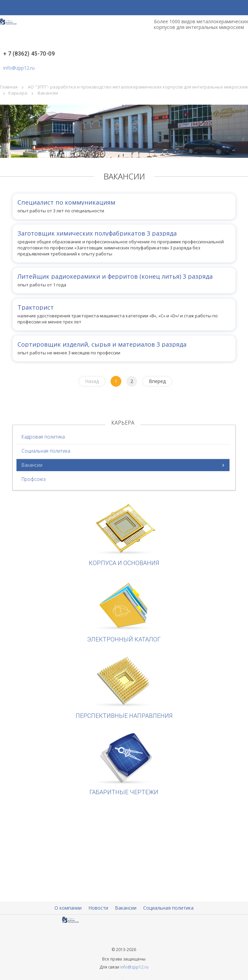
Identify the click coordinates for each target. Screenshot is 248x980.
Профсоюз (34, 479)
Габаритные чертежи (124, 763)
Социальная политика (46, 451)
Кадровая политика (43, 437)
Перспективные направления (124, 687)
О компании (68, 908)
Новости (98, 908)
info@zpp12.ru (19, 68)
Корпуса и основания (124, 534)
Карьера (18, 93)
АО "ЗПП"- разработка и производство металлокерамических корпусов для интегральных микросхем (138, 87)
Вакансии (32, 465)
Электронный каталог (124, 610)
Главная (9, 87)
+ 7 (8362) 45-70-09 (29, 54)
